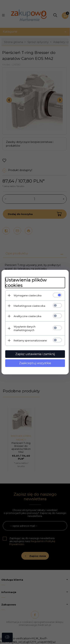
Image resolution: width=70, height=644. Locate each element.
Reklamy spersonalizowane (30, 340)
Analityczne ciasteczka (27, 316)
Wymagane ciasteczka (28, 295)
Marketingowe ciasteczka (29, 306)
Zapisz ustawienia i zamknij (35, 354)
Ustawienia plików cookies (26, 283)
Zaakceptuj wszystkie (35, 363)
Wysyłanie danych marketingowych (25, 328)
